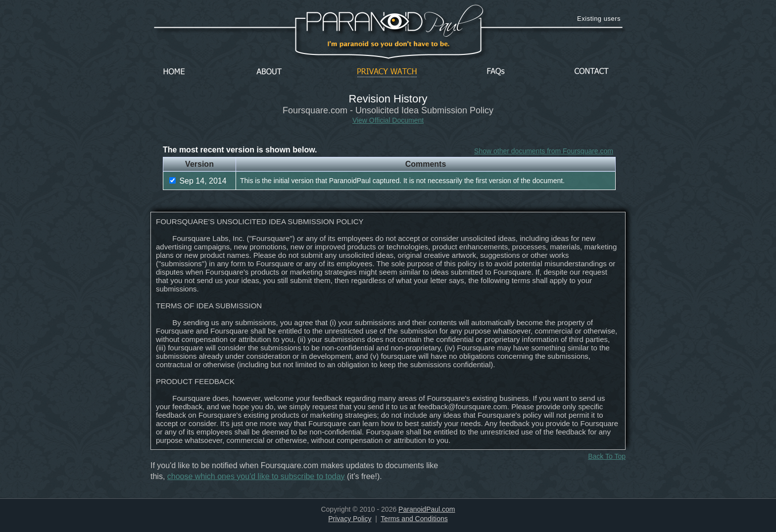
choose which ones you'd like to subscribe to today (256, 476)
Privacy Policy (350, 519)
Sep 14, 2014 (198, 181)
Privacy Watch (387, 72)
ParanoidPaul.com (427, 509)
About (272, 72)
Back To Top (607, 456)
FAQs (496, 72)
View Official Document (388, 120)
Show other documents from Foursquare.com (544, 151)
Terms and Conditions (414, 519)
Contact (591, 72)
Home (174, 72)
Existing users (599, 19)
